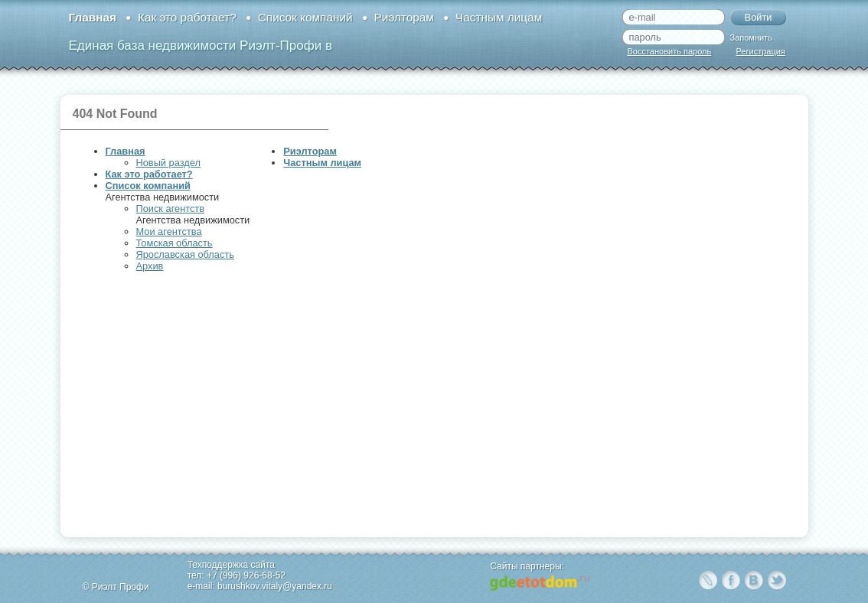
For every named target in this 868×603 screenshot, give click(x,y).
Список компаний (305, 17)
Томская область (175, 243)
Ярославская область (185, 254)
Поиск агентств (170, 209)
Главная (93, 17)
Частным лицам (499, 17)
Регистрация (761, 51)
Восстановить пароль (670, 51)
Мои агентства (169, 231)
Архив (150, 266)
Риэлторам (404, 17)
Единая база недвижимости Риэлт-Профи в (201, 46)
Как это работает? (187, 17)
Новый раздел (168, 163)
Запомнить (751, 37)
